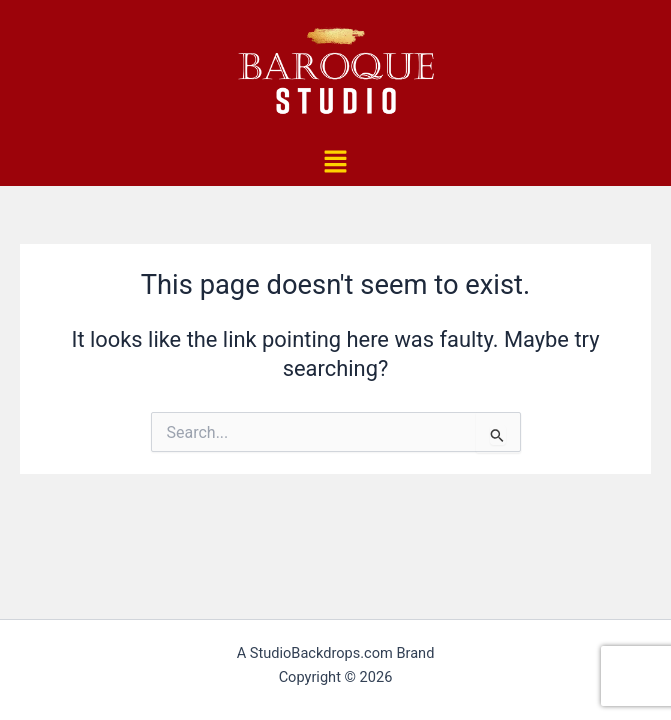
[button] (335, 163)
